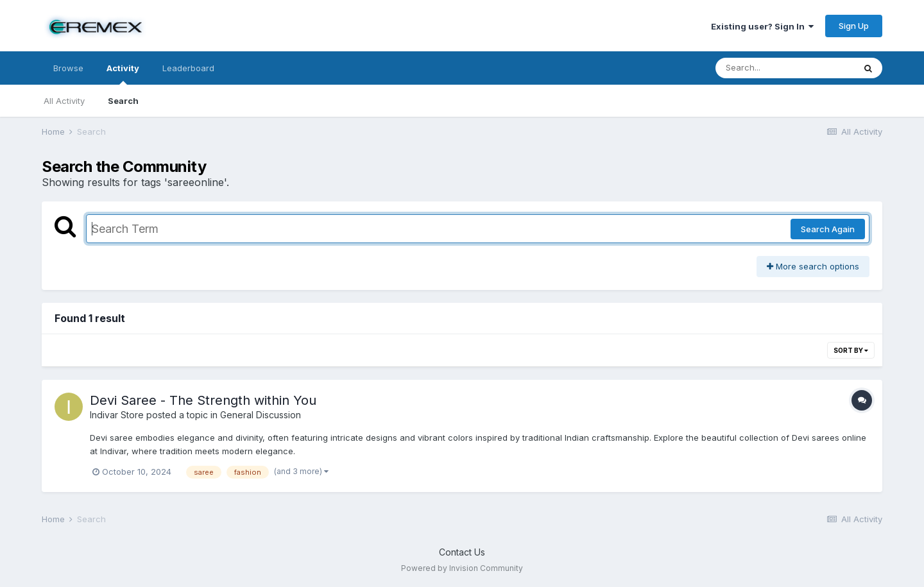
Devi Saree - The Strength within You (203, 400)
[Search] (785, 68)
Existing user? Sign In (762, 26)
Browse (68, 68)
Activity (123, 74)
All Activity (64, 101)
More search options (813, 266)
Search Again (828, 229)
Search (123, 101)
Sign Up (854, 26)
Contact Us (462, 552)
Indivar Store (117, 415)
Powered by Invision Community (462, 568)
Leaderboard (188, 68)
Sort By (851, 350)
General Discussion (261, 415)
